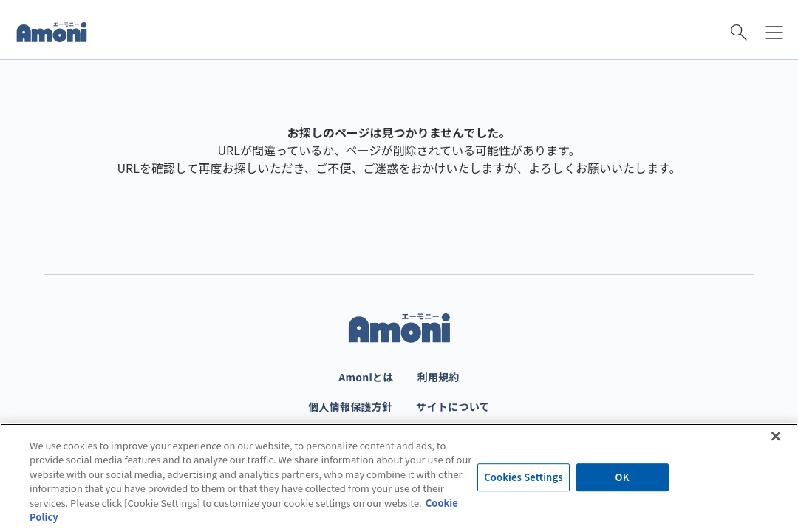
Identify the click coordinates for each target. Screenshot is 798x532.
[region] (399, 478)
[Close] (776, 436)
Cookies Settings (523, 478)
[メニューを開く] (774, 33)
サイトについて (453, 406)
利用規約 (439, 377)
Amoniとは (366, 377)
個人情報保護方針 (350, 406)
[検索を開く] (739, 33)
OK (623, 478)
